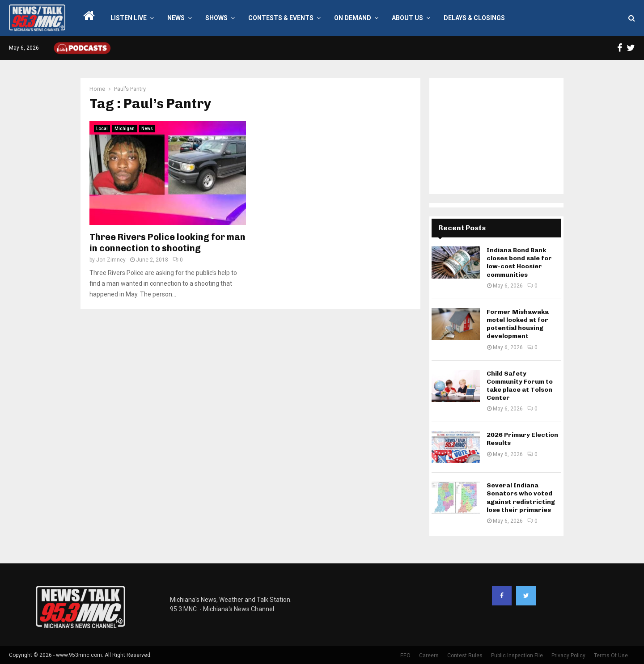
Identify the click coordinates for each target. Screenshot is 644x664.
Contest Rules (465, 656)
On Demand (353, 18)
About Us (407, 18)
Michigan (125, 129)
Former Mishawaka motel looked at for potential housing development (518, 324)
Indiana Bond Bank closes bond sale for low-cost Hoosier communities (519, 262)
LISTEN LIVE (129, 18)
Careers (429, 656)
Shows (216, 18)
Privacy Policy (568, 656)
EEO (405, 656)
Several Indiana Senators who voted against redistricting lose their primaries (521, 498)
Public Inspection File (517, 656)
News (176, 18)
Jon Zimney (111, 260)
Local (102, 129)
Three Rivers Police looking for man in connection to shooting (167, 243)
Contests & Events (281, 18)
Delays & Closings (474, 18)
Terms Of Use (611, 656)
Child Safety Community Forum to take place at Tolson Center (520, 386)
